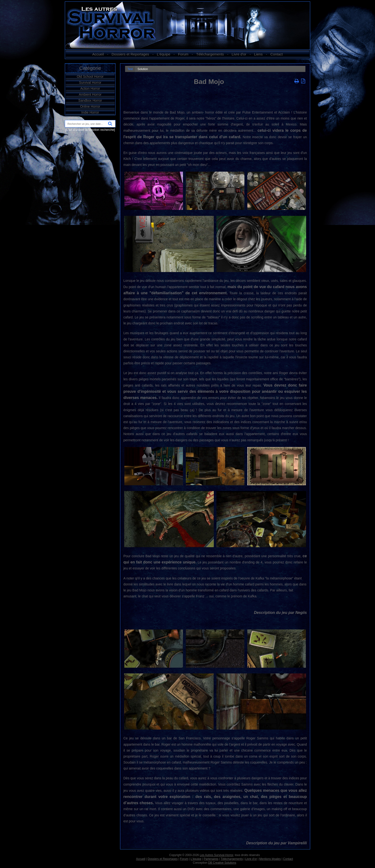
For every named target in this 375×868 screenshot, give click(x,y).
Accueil (98, 54)
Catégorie (90, 68)
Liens (258, 54)
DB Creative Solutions (222, 863)
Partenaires (211, 859)
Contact (277, 54)
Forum (183, 54)
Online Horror (90, 106)
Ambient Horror (90, 94)
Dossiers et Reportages (130, 54)
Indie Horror (90, 112)
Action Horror (90, 88)
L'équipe (164, 54)
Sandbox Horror (90, 100)
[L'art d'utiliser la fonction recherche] (90, 130)
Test (130, 69)
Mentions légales (270, 859)
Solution (143, 69)
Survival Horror (90, 82)
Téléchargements (210, 54)
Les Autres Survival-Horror (216, 855)
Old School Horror (90, 76)
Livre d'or (239, 54)
